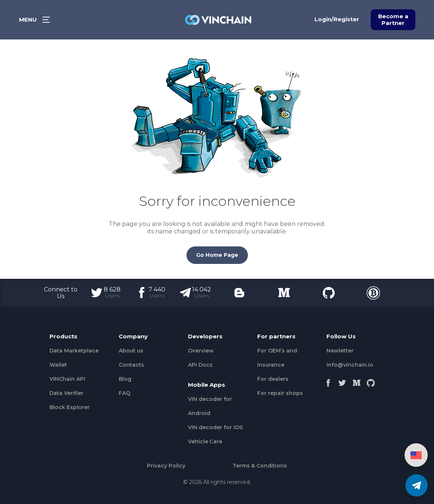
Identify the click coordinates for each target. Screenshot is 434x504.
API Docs (200, 365)
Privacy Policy (166, 466)
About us (131, 351)
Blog (125, 379)
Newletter (340, 351)
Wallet (58, 365)
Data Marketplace (74, 351)
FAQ (125, 393)
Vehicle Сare (205, 441)
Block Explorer (70, 407)
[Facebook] (328, 381)
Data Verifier (66, 393)
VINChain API (67, 379)
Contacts (131, 365)
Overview (201, 351)
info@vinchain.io (350, 365)
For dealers (273, 379)
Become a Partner (393, 20)
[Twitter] (342, 381)
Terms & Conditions (260, 466)
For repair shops (280, 393)
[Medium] (357, 381)
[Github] (371, 381)
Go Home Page (217, 255)
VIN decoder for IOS (215, 427)
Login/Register (337, 19)
